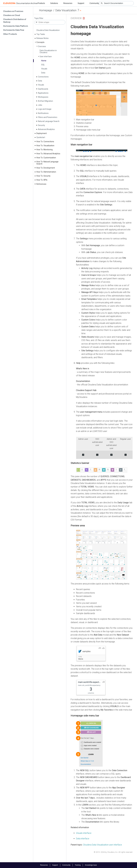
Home (44, 61)
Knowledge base (91, 865)
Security (41, 125)
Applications (43, 93)
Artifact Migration (45, 101)
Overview (42, 46)
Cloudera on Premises (13, 11)
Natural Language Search (49, 121)
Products (41, 3)
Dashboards (43, 89)
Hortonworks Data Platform (16, 26)
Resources (68, 3)
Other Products (10, 34)
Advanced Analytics (46, 129)
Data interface (83, 839)
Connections (43, 77)
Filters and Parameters (48, 117)
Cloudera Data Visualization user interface (102, 845)
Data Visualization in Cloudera (48, 51)
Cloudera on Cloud (12, 15)
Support (81, 3)
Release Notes (42, 38)
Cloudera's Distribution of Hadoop (15, 21)
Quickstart (41, 137)
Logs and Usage (45, 109)
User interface (46, 56)
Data (43, 73)
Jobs (40, 105)
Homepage (46, 10)
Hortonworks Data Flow (14, 30)
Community (94, 3)
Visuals (44, 69)
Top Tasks (41, 34)
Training (78, 865)
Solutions (54, 3)
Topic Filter (39, 18)
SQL (43, 65)
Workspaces (43, 97)
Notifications (43, 113)
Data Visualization (66, 10)
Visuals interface (84, 833)
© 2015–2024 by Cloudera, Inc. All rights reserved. (113, 852)
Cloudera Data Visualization (48, 30)
